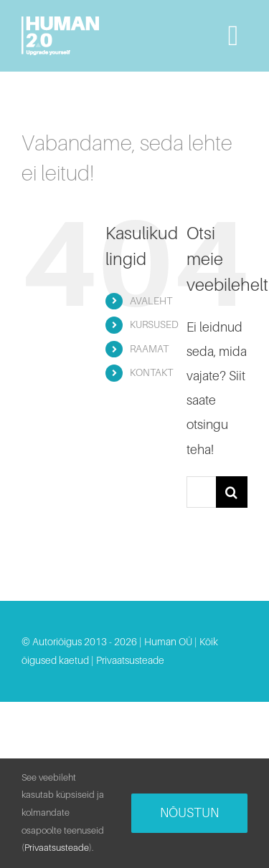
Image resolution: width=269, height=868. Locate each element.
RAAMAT (149, 349)
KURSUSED (154, 324)
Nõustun (189, 813)
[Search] (232, 492)
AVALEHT (151, 301)
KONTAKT (151, 372)
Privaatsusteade (130, 660)
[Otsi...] (201, 492)
